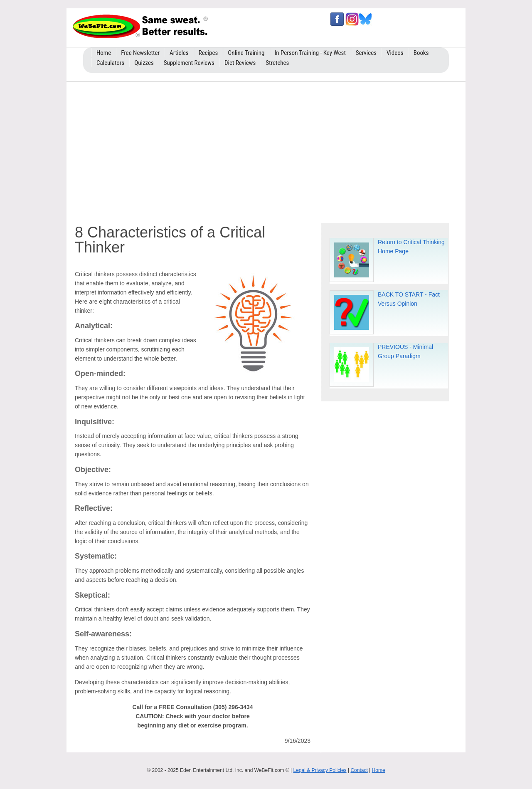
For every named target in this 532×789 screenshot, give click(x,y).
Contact (359, 770)
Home (379, 770)
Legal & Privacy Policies (320, 770)
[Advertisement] (266, 150)
